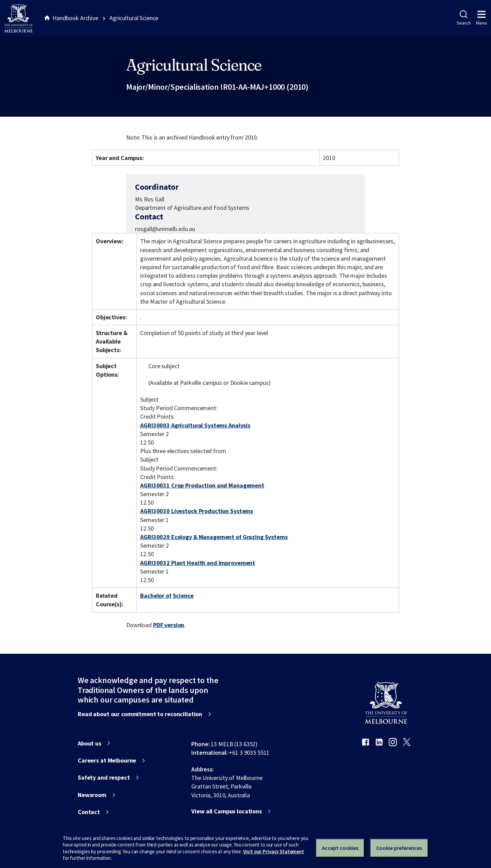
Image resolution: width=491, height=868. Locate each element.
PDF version (169, 625)
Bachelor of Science (167, 596)
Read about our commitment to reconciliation (140, 714)
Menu (481, 18)
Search (464, 18)
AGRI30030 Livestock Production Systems (197, 511)
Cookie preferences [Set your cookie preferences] (399, 848)
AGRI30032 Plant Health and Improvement (198, 563)
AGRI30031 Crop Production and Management (202, 485)
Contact (89, 812)
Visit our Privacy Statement (274, 851)
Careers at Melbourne (107, 761)
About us (90, 743)
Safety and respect (104, 778)
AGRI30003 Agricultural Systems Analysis (195, 425)
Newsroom (92, 795)
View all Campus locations (227, 811)
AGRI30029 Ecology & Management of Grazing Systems (214, 537)
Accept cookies (340, 848)
